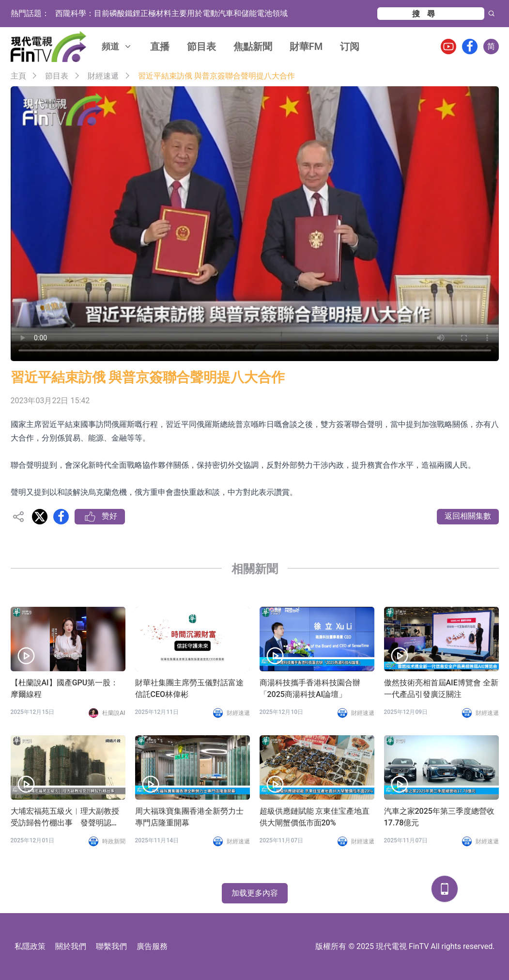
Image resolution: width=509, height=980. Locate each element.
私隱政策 (30, 946)
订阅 (350, 47)
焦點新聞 (253, 47)
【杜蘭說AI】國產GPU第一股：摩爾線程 (65, 688)
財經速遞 (103, 76)
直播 (160, 47)
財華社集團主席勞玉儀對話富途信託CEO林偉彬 (189, 688)
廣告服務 (152, 946)
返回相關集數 (468, 516)
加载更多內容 (255, 893)
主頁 (18, 76)
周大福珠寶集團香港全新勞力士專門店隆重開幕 (189, 817)
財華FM (306, 47)
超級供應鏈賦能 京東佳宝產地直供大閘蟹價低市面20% (315, 817)
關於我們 (71, 946)
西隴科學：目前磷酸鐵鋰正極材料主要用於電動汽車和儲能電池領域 (171, 13)
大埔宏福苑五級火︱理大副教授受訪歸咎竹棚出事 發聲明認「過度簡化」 (65, 818)
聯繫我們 (111, 946)
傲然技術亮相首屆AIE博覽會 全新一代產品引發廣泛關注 (441, 688)
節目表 (201, 47)
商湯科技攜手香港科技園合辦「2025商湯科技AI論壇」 (310, 688)
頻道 (117, 46)
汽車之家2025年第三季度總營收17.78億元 (439, 817)
